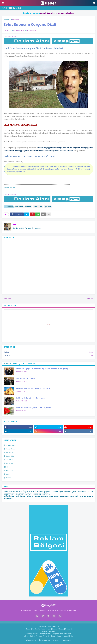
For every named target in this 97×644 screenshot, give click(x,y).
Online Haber (10, 445)
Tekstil (42, 634)
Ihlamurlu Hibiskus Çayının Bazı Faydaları (33, 408)
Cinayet (16, 19)
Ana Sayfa (8, 19)
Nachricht (36, 629)
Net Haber (9, 452)
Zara (16, 224)
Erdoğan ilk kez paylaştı (26, 378)
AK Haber (8, 460)
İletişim (56, 640)
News (49, 629)
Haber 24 (8, 463)
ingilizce (25, 622)
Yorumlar (30, 364)
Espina (55, 629)
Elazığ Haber (10, 449)
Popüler (8, 364)
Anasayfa (31, 640)
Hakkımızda (44, 640)
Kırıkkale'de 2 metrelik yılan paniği (30, 398)
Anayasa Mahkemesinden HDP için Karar (33, 388)
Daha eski (90, 299)
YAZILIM (48, 356)
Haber (28, 207)
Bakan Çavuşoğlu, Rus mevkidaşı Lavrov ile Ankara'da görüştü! (43, 369)
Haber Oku (9, 456)
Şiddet (48, 207)
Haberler (38, 207)
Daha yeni (7, 299)
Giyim (45, 631)
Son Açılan (18, 364)
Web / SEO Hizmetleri (11, 8)
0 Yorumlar (32, 30)
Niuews (28, 629)
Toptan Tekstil (43, 636)
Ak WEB (48, 325)
